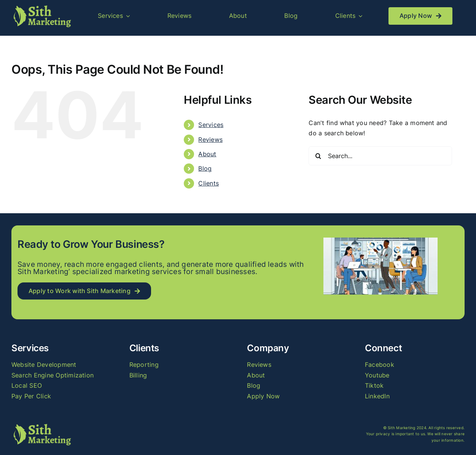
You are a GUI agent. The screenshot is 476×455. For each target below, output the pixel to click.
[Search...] (380, 156)
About (207, 154)
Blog (205, 168)
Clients (209, 183)
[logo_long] (42, 7)
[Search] (318, 156)
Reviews (210, 140)
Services (211, 125)
